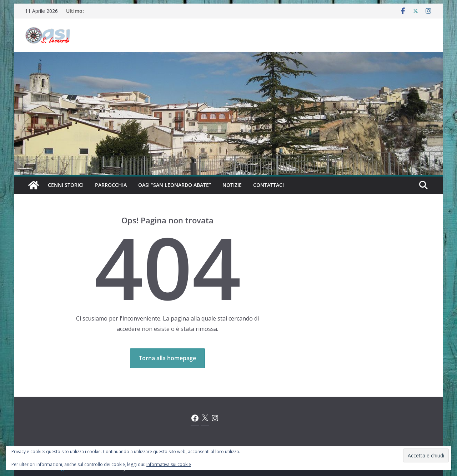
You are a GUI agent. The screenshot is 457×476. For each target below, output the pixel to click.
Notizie (232, 185)
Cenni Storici (66, 185)
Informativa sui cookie (169, 464)
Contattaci (268, 185)
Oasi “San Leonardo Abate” (175, 185)
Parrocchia (111, 185)
